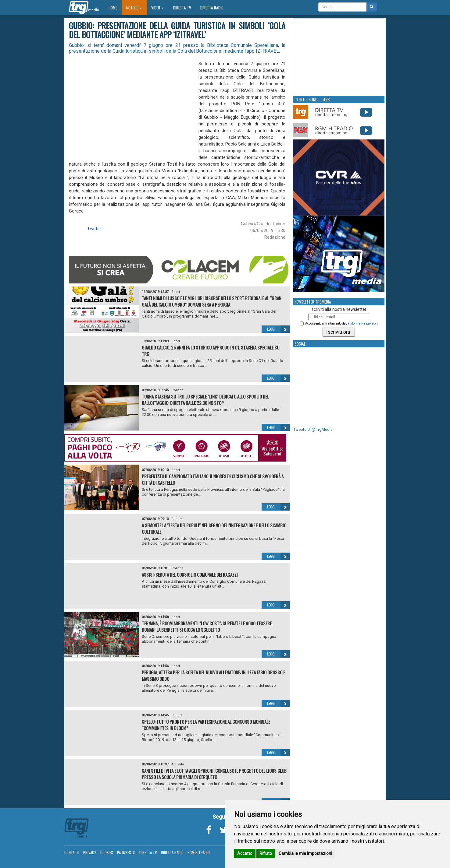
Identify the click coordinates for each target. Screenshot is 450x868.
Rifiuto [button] (266, 853)
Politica (177, 390)
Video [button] (158, 8)
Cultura (177, 519)
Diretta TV (182, 8)
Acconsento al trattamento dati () (341, 323)
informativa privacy (363, 323)
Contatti (72, 852)
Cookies (107, 852)
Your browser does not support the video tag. (339, 57)
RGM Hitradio (199, 852)
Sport (176, 292)
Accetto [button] (245, 853)
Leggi (279, 329)
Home (115, 7)
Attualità (178, 764)
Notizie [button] (134, 8)
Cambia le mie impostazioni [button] (305, 853)
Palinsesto (126, 852)
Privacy (90, 852)
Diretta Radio (212, 8)
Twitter (94, 229)
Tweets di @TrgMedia (313, 429)
